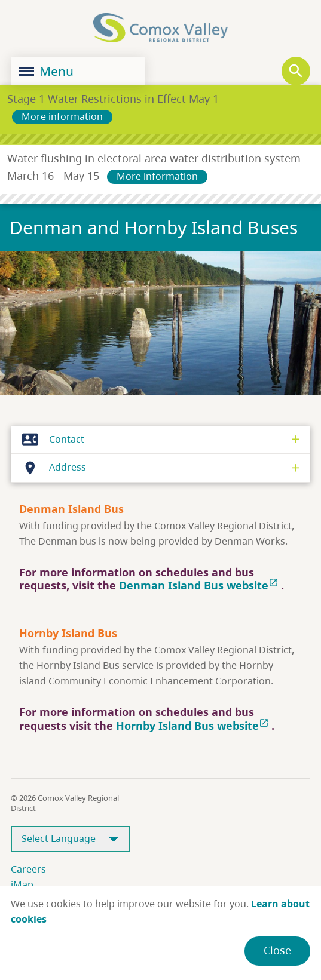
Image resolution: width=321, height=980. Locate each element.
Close (277, 950)
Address (51, 468)
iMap (22, 884)
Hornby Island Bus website (194, 726)
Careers (28, 869)
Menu (46, 71)
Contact (50, 440)
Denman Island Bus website (200, 585)
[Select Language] (71, 839)
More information (62, 116)
